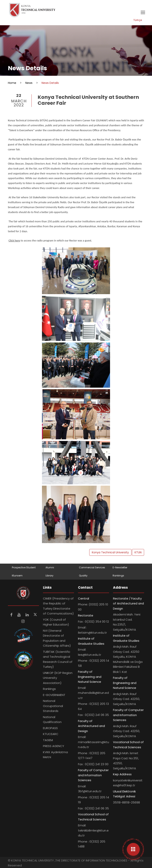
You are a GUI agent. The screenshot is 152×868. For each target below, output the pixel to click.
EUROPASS (50, 728)
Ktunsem (17, 576)
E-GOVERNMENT (54, 695)
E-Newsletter (120, 567)
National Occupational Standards (53, 706)
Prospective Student (24, 567)
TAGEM (48, 740)
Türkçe (138, 20)
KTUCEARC (51, 734)
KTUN (138, 552)
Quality (83, 576)
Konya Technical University (110, 552)
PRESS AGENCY (54, 746)
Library (49, 576)
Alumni (50, 567)
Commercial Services (92, 567)
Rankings (118, 576)
